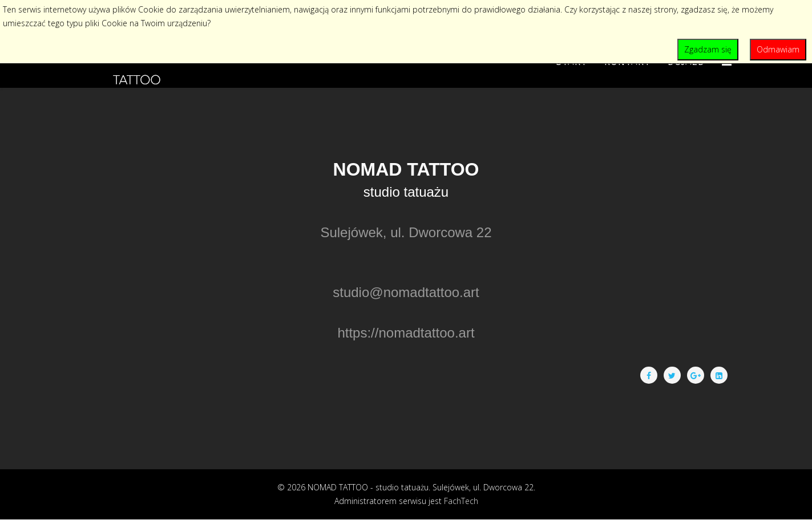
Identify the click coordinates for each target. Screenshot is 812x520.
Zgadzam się (708, 49)
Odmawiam (778, 49)
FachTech (461, 501)
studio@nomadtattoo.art (406, 292)
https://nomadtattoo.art (406, 333)
